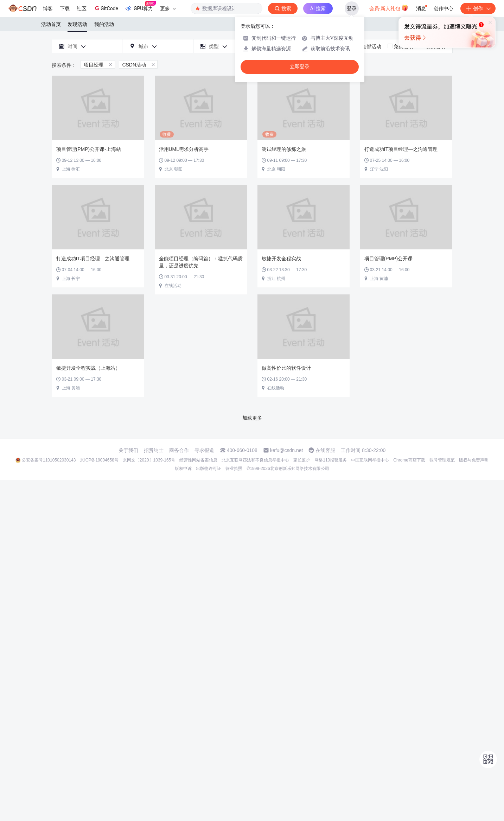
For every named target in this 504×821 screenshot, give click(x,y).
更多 (168, 8)
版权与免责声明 (474, 460)
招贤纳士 (154, 450)
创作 (478, 8)
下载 (65, 8)
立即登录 (300, 67)
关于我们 (128, 450)
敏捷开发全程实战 (281, 259)
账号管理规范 (442, 460)
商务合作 (179, 450)
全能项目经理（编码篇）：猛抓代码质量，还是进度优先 (201, 262)
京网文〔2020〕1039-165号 (149, 460)
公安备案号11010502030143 (49, 460)
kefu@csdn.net (287, 450)
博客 (48, 8)
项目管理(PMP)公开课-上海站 (89, 149)
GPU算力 (141, 6)
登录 (352, 8)
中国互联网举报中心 (370, 460)
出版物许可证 (209, 469)
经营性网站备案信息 (198, 460)
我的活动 (104, 24)
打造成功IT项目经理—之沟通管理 (401, 149)
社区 (82, 8)
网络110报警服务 (331, 460)
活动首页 (51, 24)
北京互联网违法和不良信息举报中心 (255, 460)
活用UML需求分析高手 (184, 149)
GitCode (106, 8)
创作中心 (444, 8)
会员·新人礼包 (389, 8)
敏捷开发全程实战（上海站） (88, 368)
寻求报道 (204, 450)
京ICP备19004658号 (99, 460)
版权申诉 (183, 469)
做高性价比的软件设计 (286, 368)
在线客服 (325, 450)
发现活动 (77, 24)
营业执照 (234, 469)
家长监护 (302, 460)
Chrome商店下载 (409, 460)
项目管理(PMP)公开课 (389, 259)
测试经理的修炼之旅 (284, 149)
